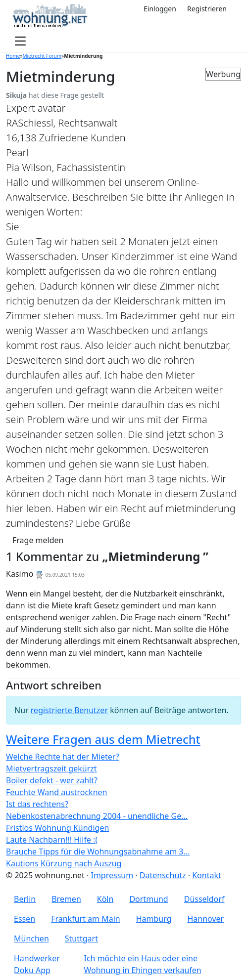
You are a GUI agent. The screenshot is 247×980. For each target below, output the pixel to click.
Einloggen (160, 9)
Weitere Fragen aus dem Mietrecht (103, 739)
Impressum (112, 875)
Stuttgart (81, 938)
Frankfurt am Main (86, 919)
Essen (25, 919)
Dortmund (148, 899)
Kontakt (207, 875)
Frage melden (38, 540)
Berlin (25, 899)
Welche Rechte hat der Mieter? (62, 757)
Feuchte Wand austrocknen (56, 792)
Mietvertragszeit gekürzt (51, 768)
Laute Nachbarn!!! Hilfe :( (52, 840)
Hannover (206, 919)
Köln (105, 899)
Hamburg (154, 919)
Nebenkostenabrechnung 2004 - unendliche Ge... (97, 816)
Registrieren (207, 9)
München (31, 938)
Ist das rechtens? (37, 804)
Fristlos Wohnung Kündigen (57, 828)
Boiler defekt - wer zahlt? (52, 780)
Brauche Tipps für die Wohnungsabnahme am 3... (98, 852)
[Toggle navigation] (20, 42)
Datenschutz (163, 875)
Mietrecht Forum (42, 56)
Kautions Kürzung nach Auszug (64, 863)
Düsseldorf (204, 899)
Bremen (66, 899)
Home (13, 56)
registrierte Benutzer (69, 710)
